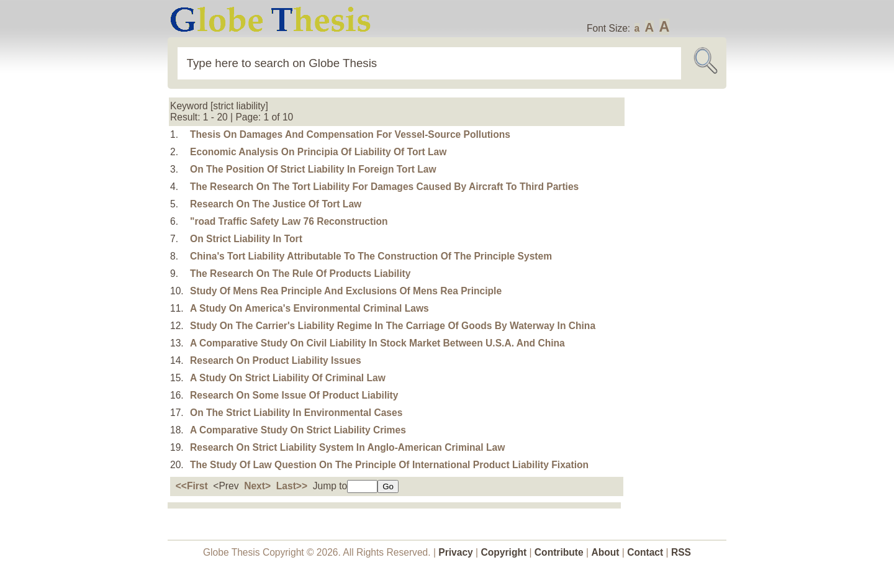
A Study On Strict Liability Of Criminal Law (288, 378)
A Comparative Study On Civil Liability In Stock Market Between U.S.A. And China (377, 343)
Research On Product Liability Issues (276, 360)
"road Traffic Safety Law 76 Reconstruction (289, 221)
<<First (192, 486)
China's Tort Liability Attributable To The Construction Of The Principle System (371, 256)
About (605, 552)
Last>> (292, 486)
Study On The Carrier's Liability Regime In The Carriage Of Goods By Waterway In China (393, 326)
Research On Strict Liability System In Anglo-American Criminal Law (347, 447)
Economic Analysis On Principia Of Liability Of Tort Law (318, 152)
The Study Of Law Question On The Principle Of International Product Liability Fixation (389, 465)
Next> (257, 486)
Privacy (456, 552)
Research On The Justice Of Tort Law (276, 204)
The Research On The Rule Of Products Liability (300, 274)
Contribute (559, 552)
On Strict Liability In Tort (246, 239)
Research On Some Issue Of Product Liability (294, 395)
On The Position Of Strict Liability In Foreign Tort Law (313, 169)
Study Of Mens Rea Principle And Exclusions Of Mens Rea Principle (346, 291)
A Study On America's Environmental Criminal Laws (309, 308)
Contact (646, 552)
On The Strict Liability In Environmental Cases (296, 413)
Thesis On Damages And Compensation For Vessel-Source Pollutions (350, 134)
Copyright (504, 552)
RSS (681, 552)
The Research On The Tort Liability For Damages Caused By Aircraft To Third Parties (384, 187)
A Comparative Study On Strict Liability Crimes (298, 430)
